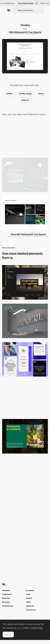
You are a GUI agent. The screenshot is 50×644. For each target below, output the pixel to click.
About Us (30, 606)
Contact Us (31, 610)
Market (29, 598)
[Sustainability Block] (25, 436)
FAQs (28, 602)
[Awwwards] (9, 10)
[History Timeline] (25, 282)
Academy (30, 590)
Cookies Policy (36, 628)
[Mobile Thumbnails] (25, 359)
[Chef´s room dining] (25, 321)
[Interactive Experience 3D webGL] (25, 474)
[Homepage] (25, 398)
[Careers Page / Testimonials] (25, 550)
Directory (6, 602)
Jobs (28, 594)
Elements (6, 598)
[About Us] (25, 175)
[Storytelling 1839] (25, 512)
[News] (25, 212)
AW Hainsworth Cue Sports (25, 32)
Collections (7, 594)
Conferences (8, 606)
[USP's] (25, 137)
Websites (6, 590)
